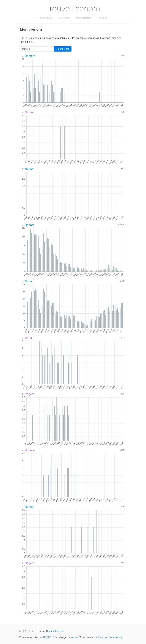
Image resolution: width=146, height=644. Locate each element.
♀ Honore (28, 450)
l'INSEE (47, 637)
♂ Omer (27, 281)
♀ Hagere (28, 563)
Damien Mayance (56, 631)
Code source (115, 637)
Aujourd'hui (45, 18)
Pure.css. (103, 637)
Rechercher (63, 49)
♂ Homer (28, 169)
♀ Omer (27, 338)
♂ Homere (28, 56)
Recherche (64, 18)
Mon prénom (83, 18)
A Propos (102, 18)
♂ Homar (28, 507)
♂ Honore (28, 225)
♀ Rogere (28, 394)
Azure (74, 637)
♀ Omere (28, 112)
